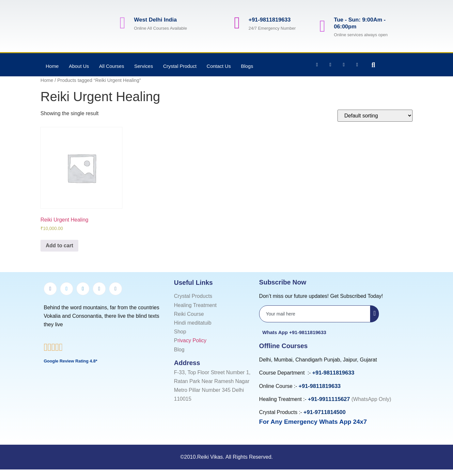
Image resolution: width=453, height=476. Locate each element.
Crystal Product (180, 66)
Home (52, 66)
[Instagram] (99, 289)
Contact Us (219, 66)
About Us (79, 66)
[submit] (375, 314)
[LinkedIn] (83, 289)
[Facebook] (50, 289)
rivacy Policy (192, 340)
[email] (315, 314)
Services (144, 66)
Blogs (247, 66)
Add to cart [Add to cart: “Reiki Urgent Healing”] (59, 246)
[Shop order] (375, 116)
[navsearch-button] (368, 65)
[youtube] (116, 289)
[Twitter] (67, 289)
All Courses (112, 66)
